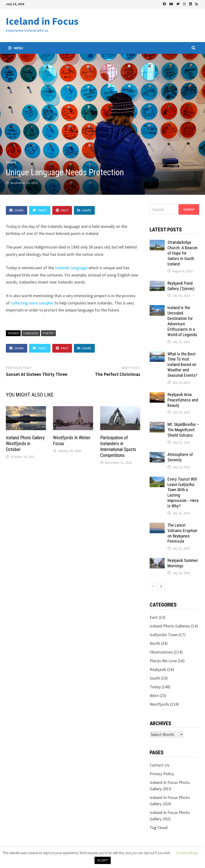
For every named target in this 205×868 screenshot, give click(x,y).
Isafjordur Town (164, 635)
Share (17, 210)
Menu (16, 48)
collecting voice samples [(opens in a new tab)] (32, 303)
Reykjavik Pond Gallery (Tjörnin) (181, 286)
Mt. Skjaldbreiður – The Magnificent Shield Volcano (183, 430)
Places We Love (163, 661)
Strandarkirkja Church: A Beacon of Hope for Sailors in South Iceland (182, 253)
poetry (48, 333)
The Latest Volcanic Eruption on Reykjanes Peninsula (182, 533)
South (155, 678)
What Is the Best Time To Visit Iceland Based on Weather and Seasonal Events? (182, 365)
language (31, 333)
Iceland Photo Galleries (170, 626)
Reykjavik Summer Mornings (183, 563)
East (154, 617)
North (155, 643)
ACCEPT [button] (103, 860)
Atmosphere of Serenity (180, 457)
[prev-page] (153, 586)
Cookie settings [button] (187, 853)
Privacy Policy (162, 774)
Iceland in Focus (42, 21)
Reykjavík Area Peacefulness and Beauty (183, 400)
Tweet (40, 210)
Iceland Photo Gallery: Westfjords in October (26, 444)
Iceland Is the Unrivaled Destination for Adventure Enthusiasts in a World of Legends (182, 321)
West (154, 695)
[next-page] (161, 586)
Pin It (62, 210)
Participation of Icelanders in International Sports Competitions (118, 446)
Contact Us (159, 765)
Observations (161, 652)
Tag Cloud (159, 827)
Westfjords (159, 704)
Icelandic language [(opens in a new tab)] (71, 268)
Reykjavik (158, 669)
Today (11, 162)
